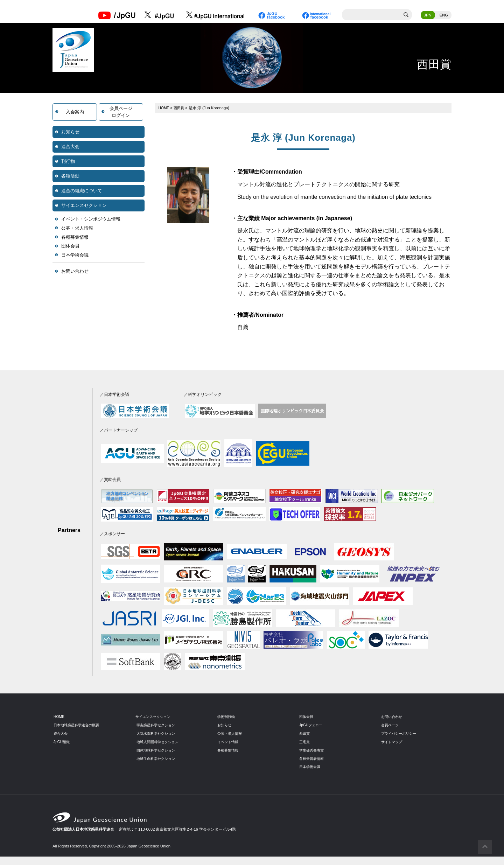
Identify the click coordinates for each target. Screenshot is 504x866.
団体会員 (70, 247)
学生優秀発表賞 (313, 750)
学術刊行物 (227, 717)
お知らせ (70, 132)
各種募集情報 (75, 238)
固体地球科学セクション (158, 750)
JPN (428, 16)
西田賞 (180, 109)
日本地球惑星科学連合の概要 (79, 725)
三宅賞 (305, 742)
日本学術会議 (75, 256)
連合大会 (70, 147)
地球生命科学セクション (158, 759)
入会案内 (75, 113)
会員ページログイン (121, 113)
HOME (164, 109)
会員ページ (391, 725)
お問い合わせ (75, 272)
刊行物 (68, 162)
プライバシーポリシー (400, 734)
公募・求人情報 (77, 229)
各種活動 (70, 177)
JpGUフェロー (312, 725)
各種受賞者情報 (313, 759)
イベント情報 (229, 742)
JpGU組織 (62, 742)
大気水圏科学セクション (158, 734)
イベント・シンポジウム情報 (91, 220)
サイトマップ (393, 742)
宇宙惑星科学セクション (158, 725)
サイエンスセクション (84, 206)
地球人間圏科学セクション (160, 742)
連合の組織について (82, 191)
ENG (444, 16)
